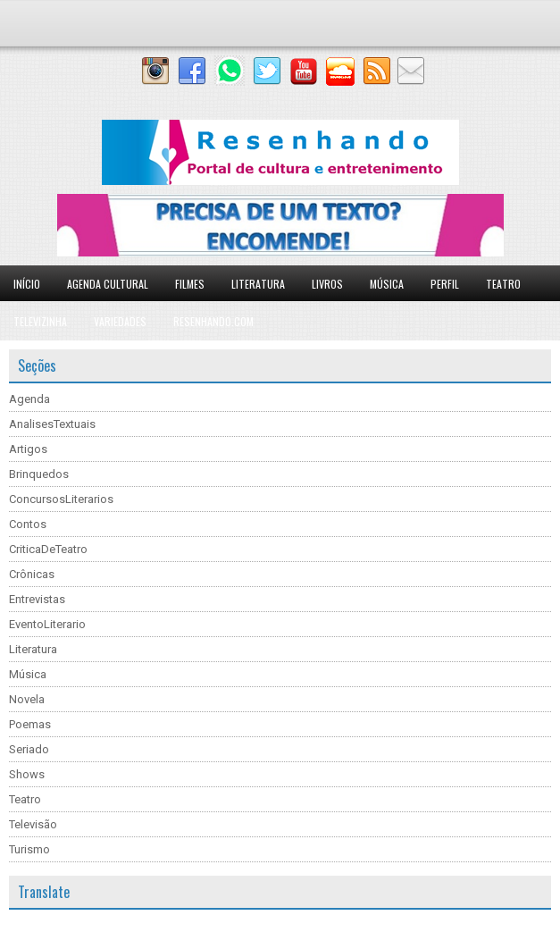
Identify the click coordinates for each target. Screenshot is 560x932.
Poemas (30, 724)
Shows (27, 774)
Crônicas (32, 574)
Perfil (445, 284)
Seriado (29, 749)
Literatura (258, 284)
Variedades (120, 321)
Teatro (503, 284)
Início (27, 284)
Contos (28, 524)
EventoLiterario (47, 624)
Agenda (29, 399)
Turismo (29, 849)
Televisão (33, 824)
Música (387, 284)
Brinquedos (39, 474)
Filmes (190, 284)
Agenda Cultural (108, 284)
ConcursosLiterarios (61, 499)
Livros (327, 284)
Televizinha (40, 321)
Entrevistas (37, 599)
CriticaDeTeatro (48, 549)
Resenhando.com (213, 321)
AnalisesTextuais (52, 424)
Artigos (28, 449)
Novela (27, 699)
